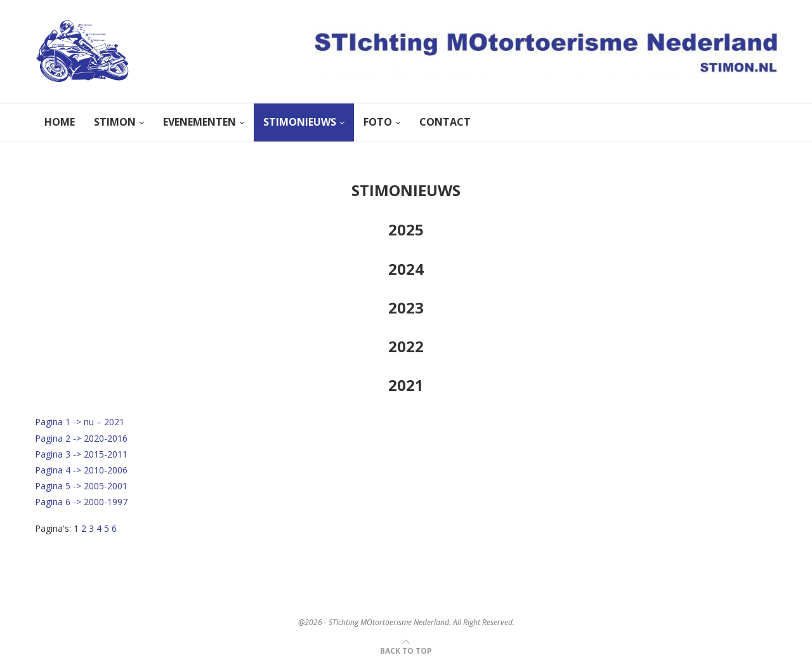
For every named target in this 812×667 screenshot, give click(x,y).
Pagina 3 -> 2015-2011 (81, 454)
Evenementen (200, 122)
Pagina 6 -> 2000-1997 (81, 502)
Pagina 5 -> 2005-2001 (81, 486)
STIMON (115, 122)
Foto (378, 122)
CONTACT (445, 122)
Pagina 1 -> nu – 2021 (80, 422)
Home (60, 122)
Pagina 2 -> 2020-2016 (81, 438)
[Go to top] (406, 650)
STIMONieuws (300, 122)
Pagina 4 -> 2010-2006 (81, 470)
